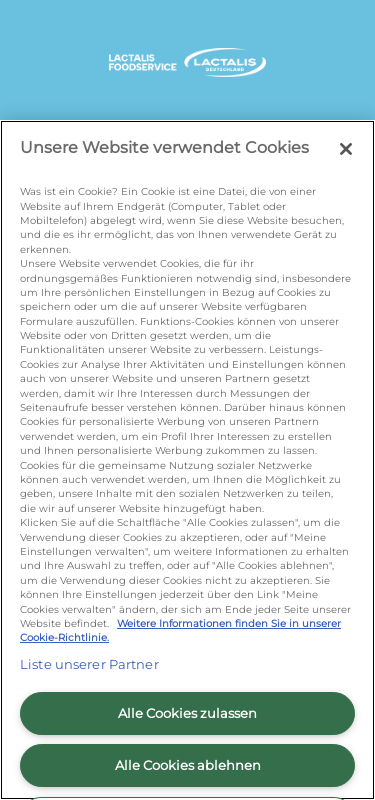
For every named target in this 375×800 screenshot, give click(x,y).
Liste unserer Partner (89, 664)
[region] (187, 460)
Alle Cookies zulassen (187, 713)
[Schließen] (346, 149)
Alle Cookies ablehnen (188, 765)
